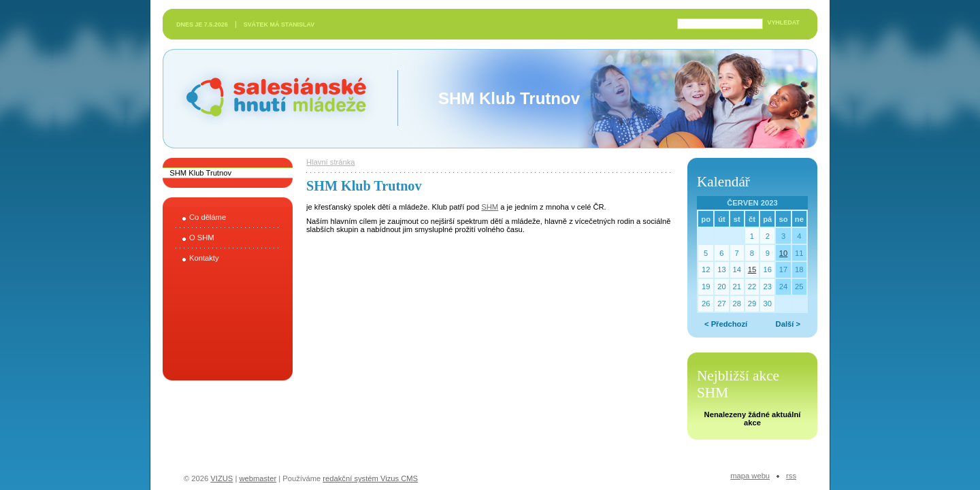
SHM (490, 207)
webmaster (258, 478)
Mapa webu (750, 476)
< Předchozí (726, 324)
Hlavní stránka (331, 162)
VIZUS (222, 478)
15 (752, 269)
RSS (791, 476)
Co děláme (208, 217)
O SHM (202, 238)
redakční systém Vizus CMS (370, 478)
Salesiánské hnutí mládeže (269, 98)
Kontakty (204, 258)
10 (783, 253)
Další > (788, 324)
